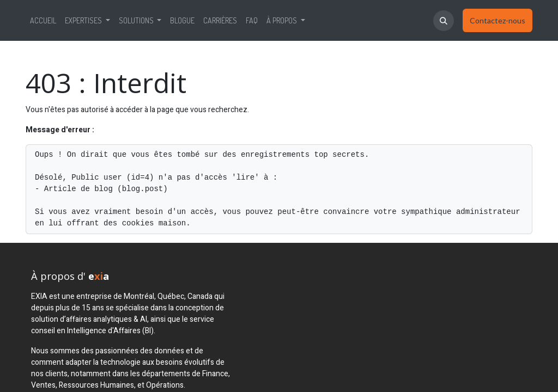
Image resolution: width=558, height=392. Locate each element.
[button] (444, 21)
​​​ (498, 21)
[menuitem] (43, 20)
